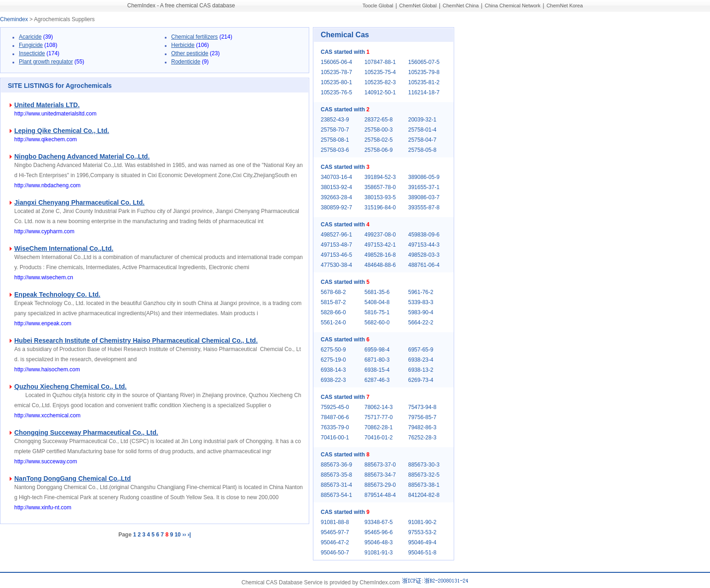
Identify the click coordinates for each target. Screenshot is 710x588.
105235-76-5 (336, 92)
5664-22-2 (421, 323)
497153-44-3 (424, 245)
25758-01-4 (422, 130)
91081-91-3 (378, 553)
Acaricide (30, 37)
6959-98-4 (377, 350)
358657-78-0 (380, 187)
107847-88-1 (380, 62)
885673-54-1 (336, 495)
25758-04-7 (422, 140)
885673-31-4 (336, 485)
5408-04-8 (377, 302)
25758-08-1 (335, 140)
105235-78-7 (336, 72)
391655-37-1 (424, 187)
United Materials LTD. (47, 105)
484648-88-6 (380, 265)
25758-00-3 (378, 130)
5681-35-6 (377, 292)
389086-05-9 (424, 177)
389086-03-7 (424, 197)
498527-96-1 (336, 235)
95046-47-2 (335, 542)
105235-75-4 (380, 72)
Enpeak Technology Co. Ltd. (57, 294)
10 (177, 535)
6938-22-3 (333, 380)
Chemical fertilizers (194, 37)
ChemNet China (461, 6)
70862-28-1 (378, 427)
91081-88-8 (335, 522)
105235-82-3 (380, 82)
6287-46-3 (377, 380)
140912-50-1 (380, 92)
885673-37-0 (380, 465)
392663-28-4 (336, 197)
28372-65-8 (378, 120)
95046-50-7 (335, 553)
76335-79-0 (335, 427)
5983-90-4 (421, 312)
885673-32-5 (424, 475)
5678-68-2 (333, 292)
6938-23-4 (421, 360)
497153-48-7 (336, 245)
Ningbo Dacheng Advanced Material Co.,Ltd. (82, 156)
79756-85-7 (422, 417)
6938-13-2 (421, 370)
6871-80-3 (377, 360)
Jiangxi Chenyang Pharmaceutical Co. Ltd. (79, 202)
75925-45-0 (335, 407)
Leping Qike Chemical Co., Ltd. (62, 131)
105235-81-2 (424, 82)
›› (184, 535)
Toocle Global (378, 6)
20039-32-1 (422, 120)
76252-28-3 (422, 438)
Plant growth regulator (46, 62)
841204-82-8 (424, 495)
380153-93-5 (380, 197)
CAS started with (345, 52)
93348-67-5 (378, 522)
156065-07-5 (424, 62)
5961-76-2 (421, 292)
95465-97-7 (335, 532)
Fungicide (31, 45)
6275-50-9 (333, 350)
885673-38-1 (424, 485)
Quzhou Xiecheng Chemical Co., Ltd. (70, 386)
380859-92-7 (336, 208)
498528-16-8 (380, 255)
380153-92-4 (336, 187)
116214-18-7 (424, 92)
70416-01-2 (378, 438)
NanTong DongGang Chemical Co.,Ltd (72, 478)
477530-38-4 (336, 265)
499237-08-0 (380, 235)
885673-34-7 (380, 475)
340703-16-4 (336, 177)
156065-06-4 (336, 62)
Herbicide (183, 45)
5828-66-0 (333, 312)
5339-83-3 (421, 302)
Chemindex (14, 19)
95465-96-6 (378, 532)
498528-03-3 (424, 255)
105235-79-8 (424, 72)
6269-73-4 (421, 380)
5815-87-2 (333, 302)
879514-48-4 (380, 495)
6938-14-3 (333, 370)
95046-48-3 (378, 542)
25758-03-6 (335, 150)
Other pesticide (190, 53)
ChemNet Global (418, 6)
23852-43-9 (335, 120)
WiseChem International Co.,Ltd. (64, 248)
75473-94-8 (422, 407)
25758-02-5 (378, 140)
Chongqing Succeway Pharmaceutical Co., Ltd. (86, 432)
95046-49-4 (422, 542)
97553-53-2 (422, 532)
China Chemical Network (512, 6)
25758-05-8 (422, 150)
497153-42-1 (380, 245)
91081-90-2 (422, 522)
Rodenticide (186, 62)
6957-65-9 (421, 350)
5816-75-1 (377, 312)
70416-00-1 (335, 438)
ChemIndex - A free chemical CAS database (181, 6)
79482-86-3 (422, 427)
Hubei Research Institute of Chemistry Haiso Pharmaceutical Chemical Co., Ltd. (136, 340)
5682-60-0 (377, 323)
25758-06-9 (378, 150)
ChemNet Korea (565, 6)
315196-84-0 (380, 208)
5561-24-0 (333, 323)
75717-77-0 (378, 417)
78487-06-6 (335, 417)
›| (189, 535)
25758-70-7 (335, 130)
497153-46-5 (336, 255)
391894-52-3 (380, 177)
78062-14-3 (378, 407)
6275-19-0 (333, 360)
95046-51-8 (422, 553)
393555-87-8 (424, 208)
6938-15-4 (377, 370)
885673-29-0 (380, 485)
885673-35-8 (336, 475)
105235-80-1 (336, 82)
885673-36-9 (336, 465)
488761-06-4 (424, 265)
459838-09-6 (424, 235)
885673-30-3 (424, 465)
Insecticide (32, 53)
